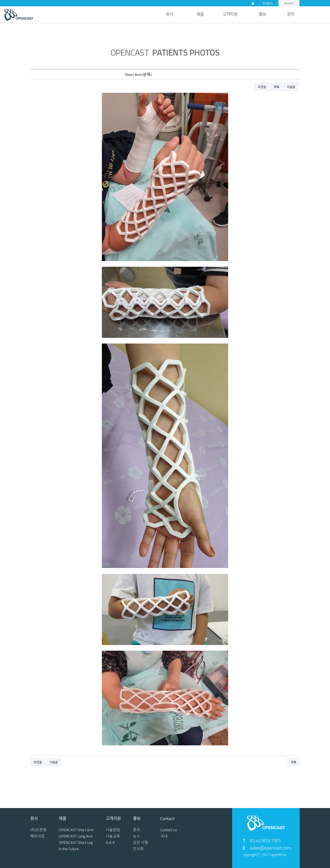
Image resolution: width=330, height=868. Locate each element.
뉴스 (137, 836)
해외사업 (37, 836)
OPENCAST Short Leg (76, 843)
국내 (164, 836)
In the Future (69, 849)
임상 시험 (141, 843)
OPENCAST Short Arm (76, 830)
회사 (170, 14)
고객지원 (230, 14)
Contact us (169, 830)
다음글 (291, 87)
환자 (137, 830)
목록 (277, 87)
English (268, 3)
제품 (200, 14)
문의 (291, 14)
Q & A (110, 843)
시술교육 (113, 836)
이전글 (262, 87)
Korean (289, 3)
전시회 (138, 849)
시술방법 (113, 830)
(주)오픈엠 (38, 830)
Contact (168, 819)
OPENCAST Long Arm (76, 836)
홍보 (262, 14)
